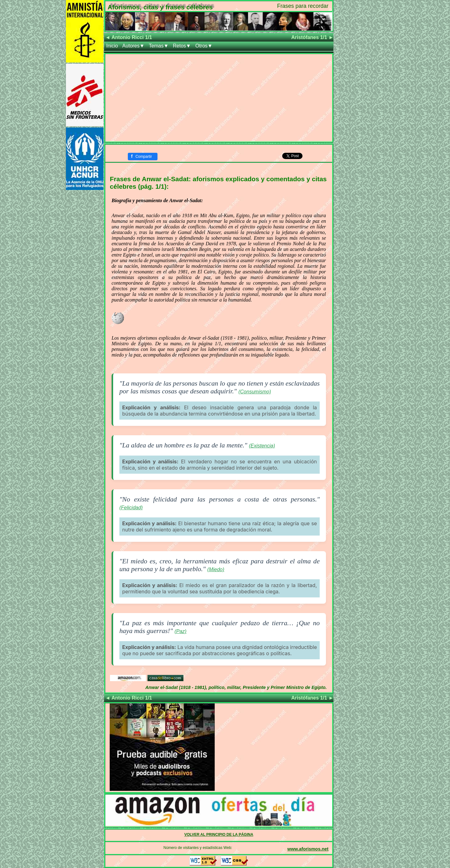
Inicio (112, 46)
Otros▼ (204, 46)
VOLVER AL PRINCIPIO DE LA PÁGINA (219, 835)
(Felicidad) (131, 508)
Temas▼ (159, 46)
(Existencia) (262, 446)
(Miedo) (216, 569)
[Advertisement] (219, 98)
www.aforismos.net (308, 849)
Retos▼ (182, 46)
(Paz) (180, 631)
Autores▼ (133, 46)
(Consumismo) (255, 392)
